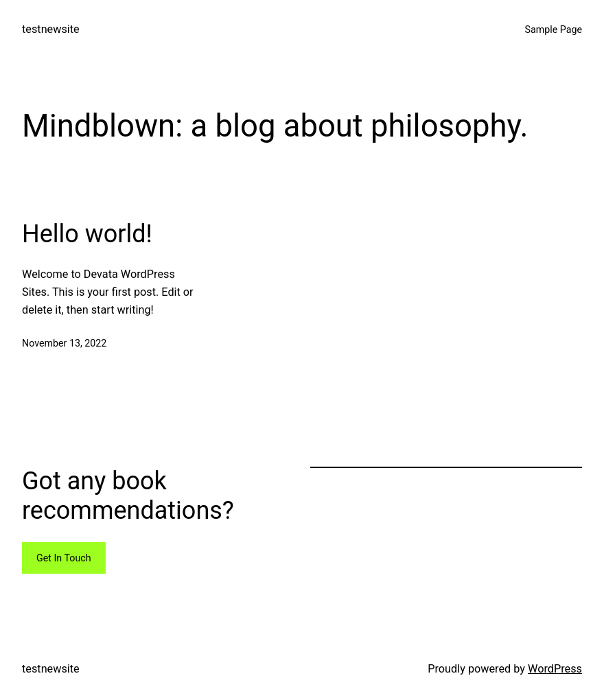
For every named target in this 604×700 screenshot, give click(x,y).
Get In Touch (64, 558)
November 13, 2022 (64, 343)
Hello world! (87, 234)
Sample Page (554, 30)
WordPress (555, 669)
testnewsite (51, 29)
